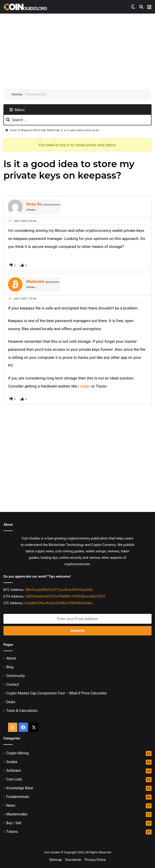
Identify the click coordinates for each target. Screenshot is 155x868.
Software (13, 771)
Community (16, 676)
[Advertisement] (79, 50)
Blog (10, 667)
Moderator (35, 281)
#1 (10, 221)
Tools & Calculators (22, 711)
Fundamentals (18, 797)
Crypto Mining (18, 753)
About (11, 658)
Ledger (84, 386)
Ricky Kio (34, 204)
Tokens (12, 832)
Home (17, 94)
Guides (12, 762)
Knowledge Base (20, 788)
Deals (11, 702)
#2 (10, 299)
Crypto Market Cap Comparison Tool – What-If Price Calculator (57, 693)
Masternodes (17, 814)
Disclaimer (73, 860)
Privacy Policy (95, 860)
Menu (17, 110)
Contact (13, 684)
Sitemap (56, 860)
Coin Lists (14, 779)
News (11, 805)
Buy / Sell (14, 823)
